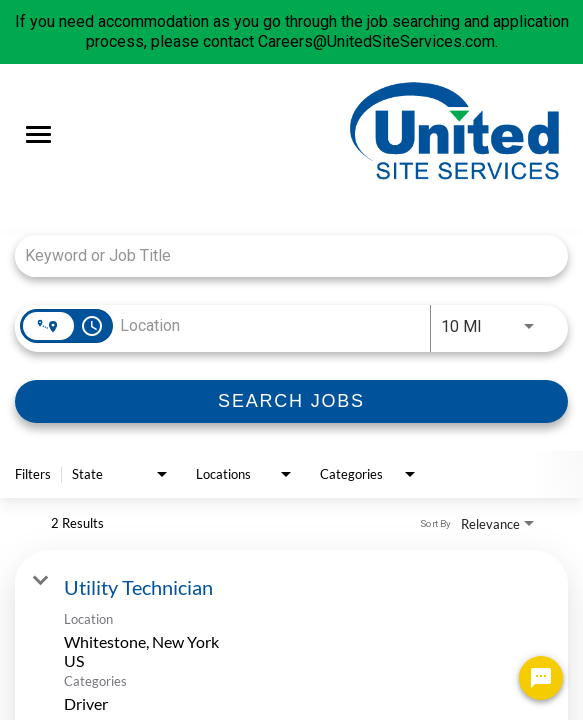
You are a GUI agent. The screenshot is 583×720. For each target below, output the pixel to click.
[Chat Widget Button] (541, 678)
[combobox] (281, 255)
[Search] (291, 401)
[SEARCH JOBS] (291, 401)
